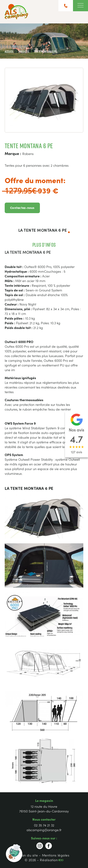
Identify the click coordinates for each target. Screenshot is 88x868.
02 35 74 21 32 (44, 825)
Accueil (9, 51)
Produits (24, 51)
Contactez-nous (22, 208)
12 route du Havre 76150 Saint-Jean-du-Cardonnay (44, 809)
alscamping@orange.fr (44, 830)
